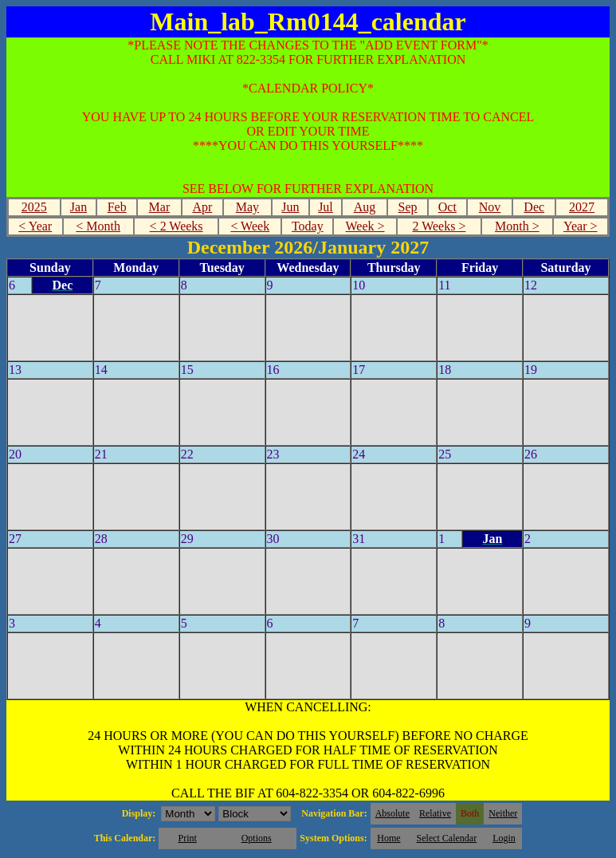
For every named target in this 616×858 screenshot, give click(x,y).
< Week (250, 226)
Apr (202, 207)
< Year (35, 226)
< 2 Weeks (177, 226)
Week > (365, 226)
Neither (503, 813)
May (247, 207)
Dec (534, 207)
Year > (581, 226)
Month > (517, 226)
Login (504, 838)
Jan (78, 207)
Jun (290, 207)
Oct (447, 207)
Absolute (392, 813)
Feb (117, 207)
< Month (98, 226)
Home (388, 838)
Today (308, 226)
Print (187, 838)
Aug (365, 207)
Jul (326, 207)
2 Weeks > (439, 226)
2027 (582, 207)
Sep (408, 207)
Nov (490, 207)
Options (257, 838)
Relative (435, 813)
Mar (160, 207)
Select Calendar (447, 838)
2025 (34, 207)
